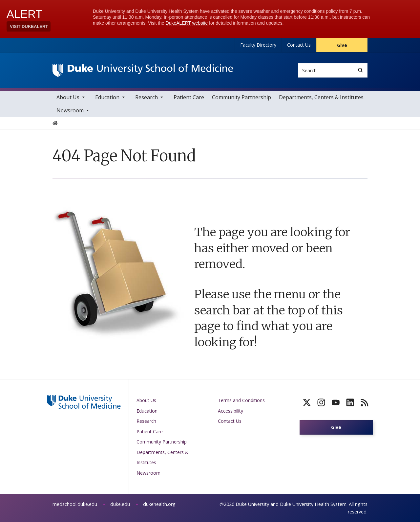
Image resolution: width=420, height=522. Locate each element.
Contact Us (299, 45)
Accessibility (231, 411)
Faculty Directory (258, 45)
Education (107, 97)
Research (147, 97)
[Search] (360, 70)
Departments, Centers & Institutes (321, 97)
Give (342, 45)
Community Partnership (241, 97)
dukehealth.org (159, 504)
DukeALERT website (187, 23)
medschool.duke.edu (75, 504)
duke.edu (120, 504)
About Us (68, 97)
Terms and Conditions (241, 400)
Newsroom (70, 110)
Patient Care (189, 97)
